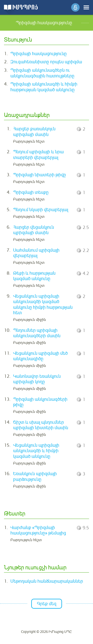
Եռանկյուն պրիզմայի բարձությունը (35, 477)
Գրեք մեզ (47, 604)
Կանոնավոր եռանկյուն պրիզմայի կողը (37, 379)
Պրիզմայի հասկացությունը (39, 54)
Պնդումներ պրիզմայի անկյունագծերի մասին (37, 333)
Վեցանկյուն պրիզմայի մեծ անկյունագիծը (40, 356)
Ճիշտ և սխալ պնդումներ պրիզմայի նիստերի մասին (41, 425)
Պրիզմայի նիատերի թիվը (40, 175)
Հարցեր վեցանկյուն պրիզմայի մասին (34, 230)
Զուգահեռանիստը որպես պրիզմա (46, 62)
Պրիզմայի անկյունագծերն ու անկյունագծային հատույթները (42, 73)
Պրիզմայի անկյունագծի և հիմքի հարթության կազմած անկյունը (44, 87)
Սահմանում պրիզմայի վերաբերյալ (36, 253)
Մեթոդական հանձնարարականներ (47, 581)
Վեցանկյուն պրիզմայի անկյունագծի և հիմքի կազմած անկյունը (36, 451)
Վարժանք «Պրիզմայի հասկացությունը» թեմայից (38, 530)
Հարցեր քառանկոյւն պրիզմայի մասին (34, 132)
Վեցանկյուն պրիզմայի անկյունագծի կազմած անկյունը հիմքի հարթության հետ (43, 305)
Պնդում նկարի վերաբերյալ (41, 210)
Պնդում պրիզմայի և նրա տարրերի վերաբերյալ (38, 155)
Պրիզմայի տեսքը (31, 192)
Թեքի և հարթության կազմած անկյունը (34, 276)
